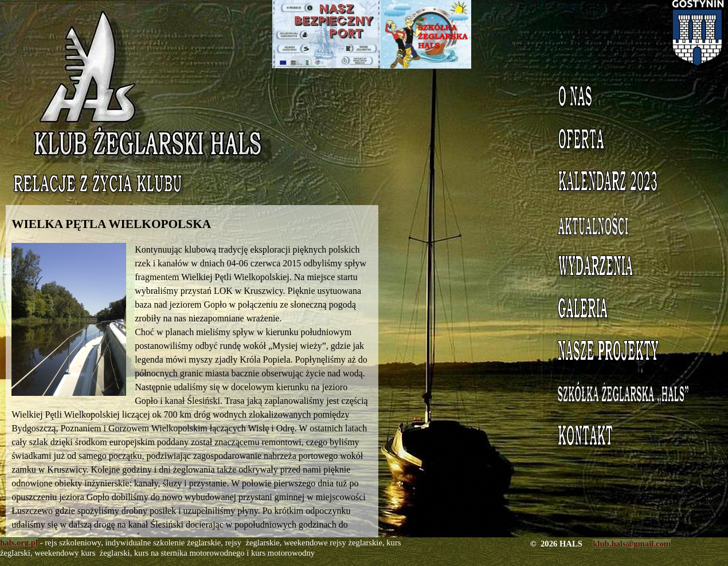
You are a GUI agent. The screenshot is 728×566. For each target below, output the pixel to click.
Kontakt (631, 438)
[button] (73, 319)
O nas (631, 99)
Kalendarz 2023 (631, 184)
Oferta (631, 141)
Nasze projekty (631, 353)
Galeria (631, 311)
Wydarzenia (630, 269)
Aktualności (630, 226)
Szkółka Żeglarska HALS (631, 402)
